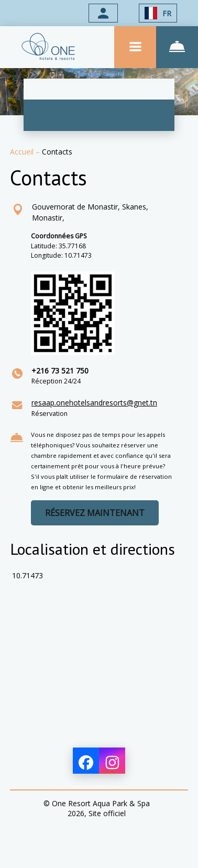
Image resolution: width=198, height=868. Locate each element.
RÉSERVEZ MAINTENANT (95, 513)
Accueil (23, 152)
